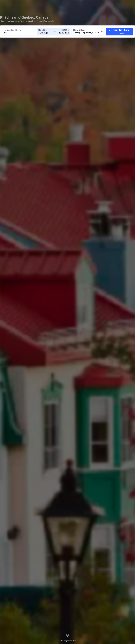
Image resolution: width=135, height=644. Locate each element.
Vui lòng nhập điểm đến (13, 30)
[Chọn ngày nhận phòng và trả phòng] (45, 32)
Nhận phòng (43, 30)
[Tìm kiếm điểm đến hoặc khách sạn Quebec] (19, 32)
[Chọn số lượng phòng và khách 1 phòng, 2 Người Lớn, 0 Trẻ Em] (88, 32)
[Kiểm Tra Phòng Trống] (119, 32)
